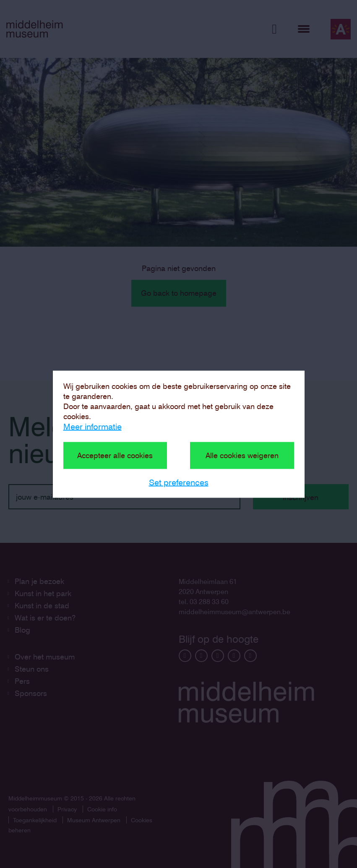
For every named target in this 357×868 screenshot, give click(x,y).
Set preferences (179, 482)
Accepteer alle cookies (115, 455)
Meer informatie (93, 426)
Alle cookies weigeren (242, 455)
